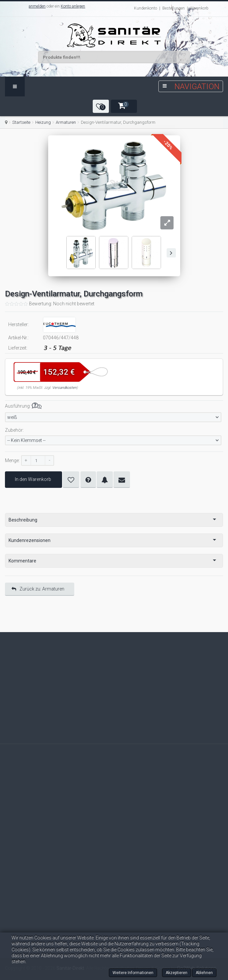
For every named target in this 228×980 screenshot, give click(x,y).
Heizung (43, 122)
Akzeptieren (177, 973)
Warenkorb (199, 8)
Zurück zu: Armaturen (38, 589)
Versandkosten (64, 388)
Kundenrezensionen (30, 540)
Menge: (12, 460)
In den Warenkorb (33, 479)
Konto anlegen (73, 6)
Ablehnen (204, 973)
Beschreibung (23, 520)
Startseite (21, 122)
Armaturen (66, 122)
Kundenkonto (146, 8)
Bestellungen (174, 8)
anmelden (37, 6)
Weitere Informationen (133, 973)
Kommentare (22, 561)
